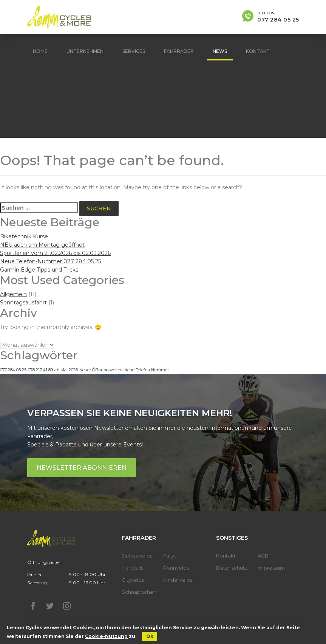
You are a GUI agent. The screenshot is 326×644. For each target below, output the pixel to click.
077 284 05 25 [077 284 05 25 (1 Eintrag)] (13, 370)
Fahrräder (179, 51)
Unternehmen (85, 51)
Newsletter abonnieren (82, 468)
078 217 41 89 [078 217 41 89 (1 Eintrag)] (40, 370)
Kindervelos (178, 580)
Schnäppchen (139, 592)
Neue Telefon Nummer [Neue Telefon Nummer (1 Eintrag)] (147, 370)
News (220, 51)
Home (40, 51)
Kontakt (258, 51)
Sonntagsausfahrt (23, 303)
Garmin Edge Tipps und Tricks (39, 270)
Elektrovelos (137, 556)
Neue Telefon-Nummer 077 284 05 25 (50, 261)
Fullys (170, 556)
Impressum (271, 568)
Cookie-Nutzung (106, 636)
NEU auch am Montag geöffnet (42, 245)
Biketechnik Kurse (24, 236)
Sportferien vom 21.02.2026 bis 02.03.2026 (55, 253)
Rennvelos (176, 568)
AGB (263, 556)
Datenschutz (232, 568)
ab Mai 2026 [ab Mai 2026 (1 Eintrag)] (66, 370)
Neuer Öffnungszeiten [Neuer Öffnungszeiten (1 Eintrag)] (101, 370)
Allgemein (13, 294)
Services (134, 51)
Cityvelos (133, 580)
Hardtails (132, 568)
